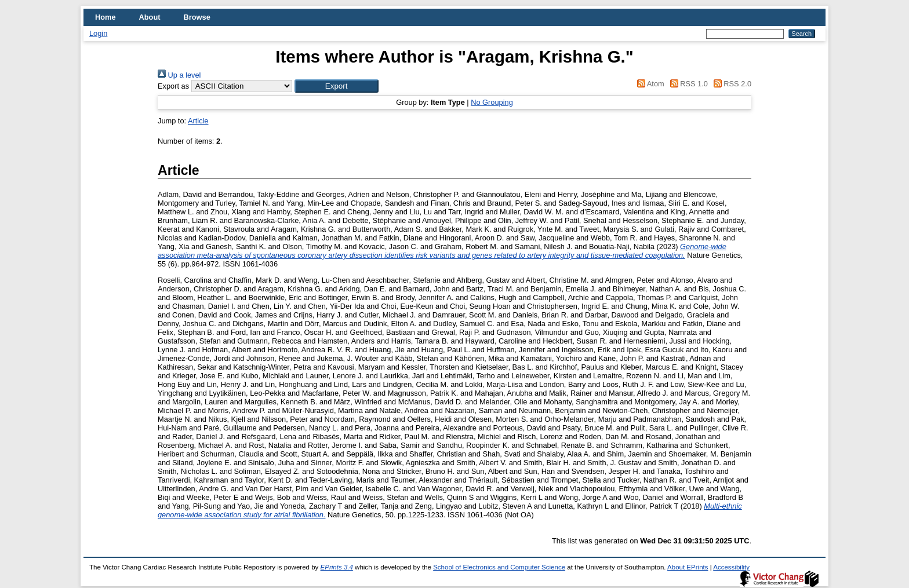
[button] (337, 86)
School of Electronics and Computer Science (499, 567)
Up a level (179, 75)
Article (198, 121)
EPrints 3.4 (337, 567)
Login (98, 33)
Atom (649, 84)
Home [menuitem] (106, 17)
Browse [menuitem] (197, 17)
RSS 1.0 (687, 84)
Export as (173, 86)
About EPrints (688, 567)
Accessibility (731, 567)
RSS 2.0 (730, 84)
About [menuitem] (150, 17)
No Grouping (492, 102)
